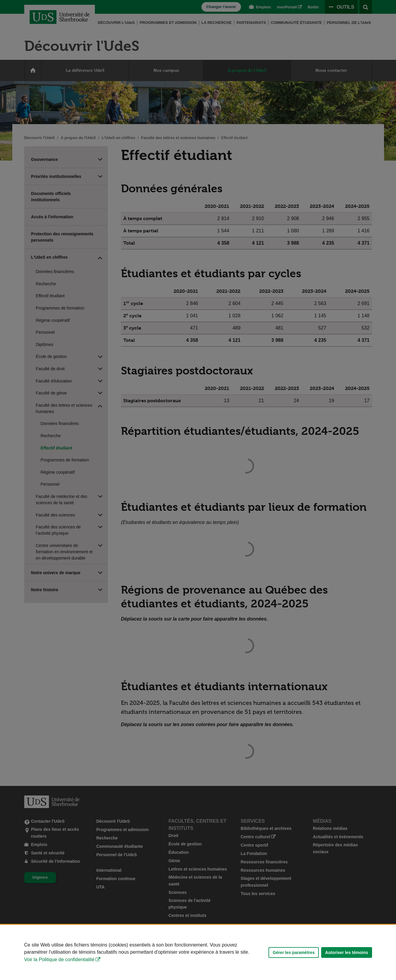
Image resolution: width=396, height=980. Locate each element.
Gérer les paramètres (294, 952)
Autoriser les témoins (346, 952)
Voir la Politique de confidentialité (59, 960)
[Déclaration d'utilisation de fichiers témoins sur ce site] (198, 952)
